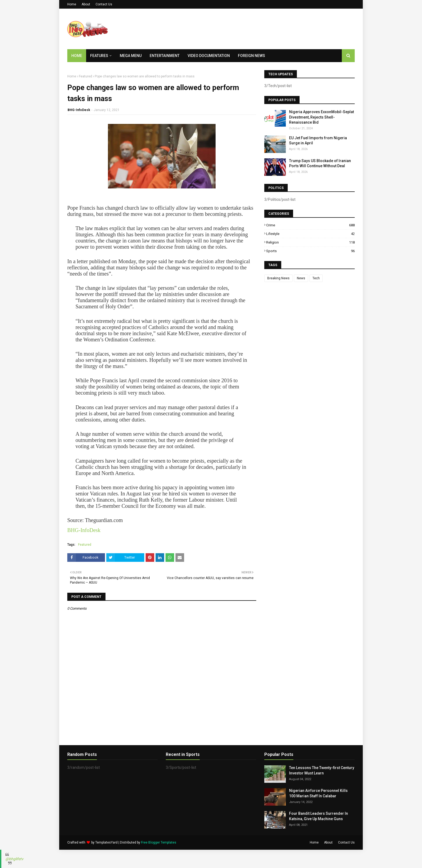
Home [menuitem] (77, 56)
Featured (85, 76)
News (301, 278)
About (86, 4)
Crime (310, 225)
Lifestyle (310, 234)
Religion (310, 242)
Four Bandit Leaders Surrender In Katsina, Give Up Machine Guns (319, 816)
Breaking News (278, 278)
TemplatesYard (106, 842)
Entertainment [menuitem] (165, 56)
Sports (310, 251)
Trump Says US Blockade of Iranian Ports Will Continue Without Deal (320, 163)
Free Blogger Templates (159, 842)
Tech (316, 278)
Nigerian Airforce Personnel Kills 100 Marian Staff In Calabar (318, 793)
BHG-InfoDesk (79, 110)
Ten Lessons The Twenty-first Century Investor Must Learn (322, 770)
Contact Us (104, 4)
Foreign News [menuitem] (252, 56)
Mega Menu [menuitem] (131, 56)
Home (72, 4)
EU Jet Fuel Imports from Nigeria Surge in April (318, 141)
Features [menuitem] (99, 56)
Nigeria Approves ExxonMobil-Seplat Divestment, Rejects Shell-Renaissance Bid (321, 117)
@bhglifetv (14, 859)
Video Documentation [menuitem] (209, 56)
